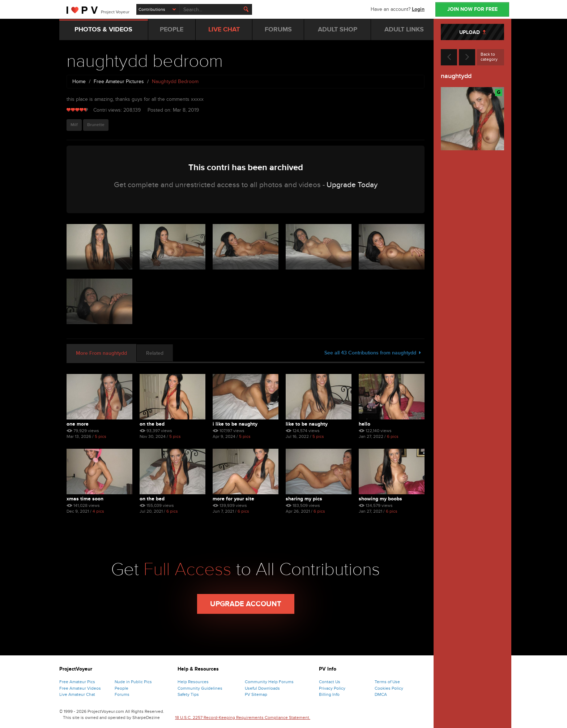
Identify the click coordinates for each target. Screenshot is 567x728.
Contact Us (330, 682)
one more (78, 424)
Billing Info (329, 694)
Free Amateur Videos (80, 688)
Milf (74, 125)
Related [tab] (155, 353)
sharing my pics (304, 499)
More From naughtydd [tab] (101, 353)
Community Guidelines (200, 688)
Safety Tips (188, 694)
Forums (122, 694)
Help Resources (193, 682)
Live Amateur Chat (77, 694)
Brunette (96, 125)
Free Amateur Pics (77, 682)
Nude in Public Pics (133, 682)
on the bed (152, 424)
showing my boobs (380, 499)
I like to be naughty (235, 424)
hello (364, 424)
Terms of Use (387, 682)
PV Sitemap (256, 694)
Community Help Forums (269, 682)
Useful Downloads (262, 688)
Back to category (489, 57)
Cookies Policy (389, 688)
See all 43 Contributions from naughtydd (373, 353)
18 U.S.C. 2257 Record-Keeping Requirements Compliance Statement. (243, 718)
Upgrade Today (352, 185)
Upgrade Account (246, 604)
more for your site (233, 499)
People (121, 688)
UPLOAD (472, 32)
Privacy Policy (332, 688)
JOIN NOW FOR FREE (472, 9)
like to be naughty (307, 424)
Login (418, 9)
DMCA (381, 694)
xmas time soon (85, 499)
